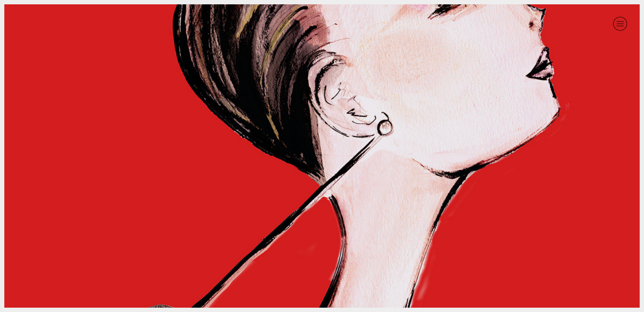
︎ (620, 24)
